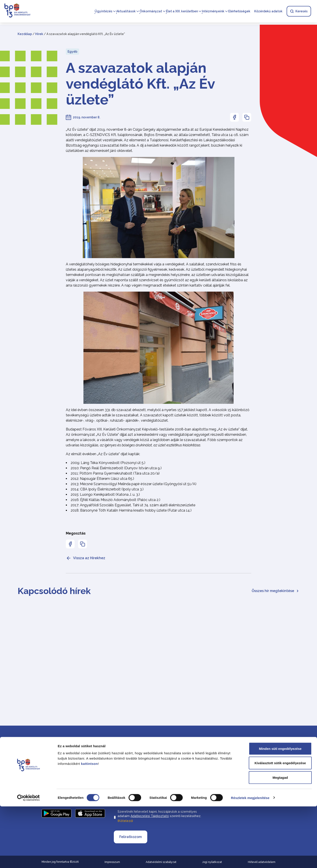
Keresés (299, 11)
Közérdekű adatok (268, 11)
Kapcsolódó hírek (54, 591)
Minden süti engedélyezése (280, 810)
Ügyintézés (103, 11)
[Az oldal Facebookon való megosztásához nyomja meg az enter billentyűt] (234, 117)
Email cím (122, 785)
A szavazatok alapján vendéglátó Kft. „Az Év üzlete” (140, 84)
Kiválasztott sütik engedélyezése (280, 825)
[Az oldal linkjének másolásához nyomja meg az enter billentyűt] (247, 117)
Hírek (39, 34)
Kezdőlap (25, 34)
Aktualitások (126, 11)
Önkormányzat (151, 11)
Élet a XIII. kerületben (182, 11)
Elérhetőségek (239, 11)
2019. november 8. (87, 117)
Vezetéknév (123, 758)
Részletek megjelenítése (250, 859)
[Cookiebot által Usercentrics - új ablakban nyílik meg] (29, 859)
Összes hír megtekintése (276, 591)
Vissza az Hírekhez (86, 558)
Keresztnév (168, 758)
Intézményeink (213, 11)
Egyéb (72, 52)
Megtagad (280, 839)
